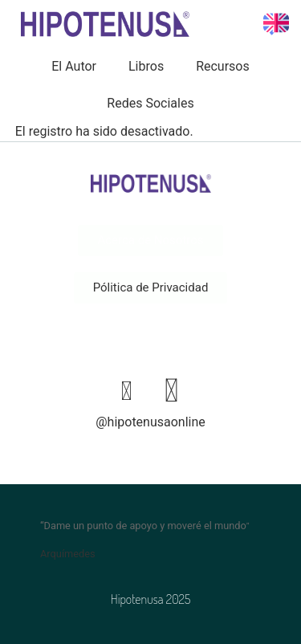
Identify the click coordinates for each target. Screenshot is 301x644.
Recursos (223, 66)
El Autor (74, 66)
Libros (146, 66)
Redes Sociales (150, 103)
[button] (151, 288)
